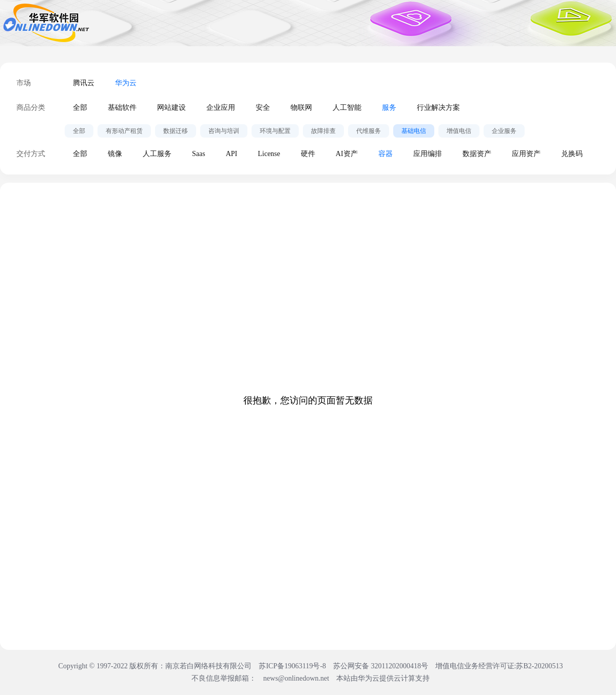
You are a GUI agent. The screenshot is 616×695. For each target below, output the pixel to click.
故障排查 (323, 131)
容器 (386, 154)
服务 (389, 108)
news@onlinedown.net (296, 678)
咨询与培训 (224, 131)
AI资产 (347, 154)
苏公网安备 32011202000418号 (381, 666)
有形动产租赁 (124, 131)
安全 (263, 108)
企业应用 (221, 108)
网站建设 (171, 108)
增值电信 (459, 131)
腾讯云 (84, 83)
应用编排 (428, 154)
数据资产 (477, 154)
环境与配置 (275, 131)
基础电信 (414, 131)
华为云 (126, 83)
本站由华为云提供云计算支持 (383, 678)
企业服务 (504, 131)
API (232, 154)
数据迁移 (176, 131)
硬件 (308, 154)
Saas (199, 154)
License (269, 154)
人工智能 (347, 108)
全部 (80, 108)
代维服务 (369, 131)
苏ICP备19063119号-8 (292, 666)
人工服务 (157, 154)
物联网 (301, 108)
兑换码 (572, 154)
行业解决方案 (438, 108)
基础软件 (122, 108)
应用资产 (526, 154)
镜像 (115, 154)
